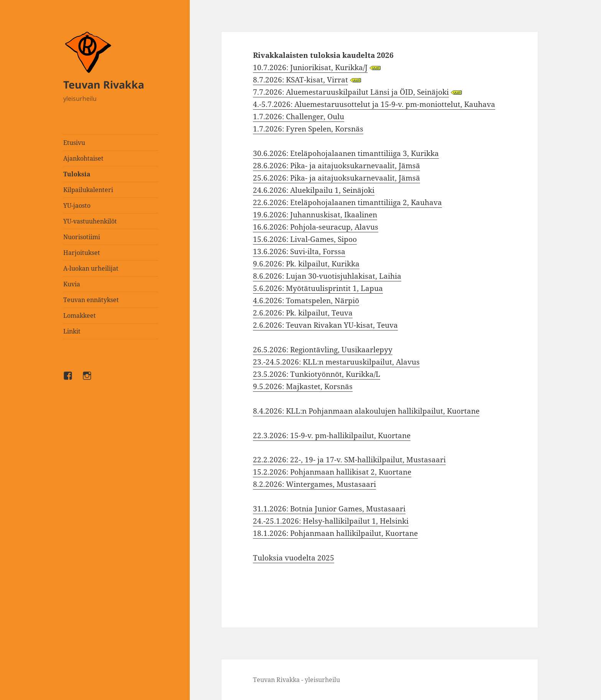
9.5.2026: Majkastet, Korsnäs (303, 386)
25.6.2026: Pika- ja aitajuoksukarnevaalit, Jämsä (337, 178)
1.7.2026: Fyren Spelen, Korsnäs (308, 129)
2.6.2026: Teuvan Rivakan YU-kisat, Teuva (325, 325)
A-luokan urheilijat (91, 268)
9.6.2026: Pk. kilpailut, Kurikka (306, 264)
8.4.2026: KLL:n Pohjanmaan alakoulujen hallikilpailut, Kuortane (366, 411)
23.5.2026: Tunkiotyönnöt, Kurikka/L (317, 374)
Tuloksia (77, 174)
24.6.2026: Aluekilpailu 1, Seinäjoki (314, 190)
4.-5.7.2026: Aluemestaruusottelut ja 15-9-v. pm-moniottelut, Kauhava (374, 104)
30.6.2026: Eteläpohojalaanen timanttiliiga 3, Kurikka (346, 153)
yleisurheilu (80, 99)
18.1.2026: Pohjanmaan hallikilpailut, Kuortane (335, 533)
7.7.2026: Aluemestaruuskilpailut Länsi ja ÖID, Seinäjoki (351, 92)
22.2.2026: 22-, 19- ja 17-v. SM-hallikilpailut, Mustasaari (349, 460)
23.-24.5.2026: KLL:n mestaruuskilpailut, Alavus (336, 362)
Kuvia (72, 284)
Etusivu (74, 143)
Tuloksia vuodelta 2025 (294, 558)
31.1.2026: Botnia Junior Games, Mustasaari (329, 509)
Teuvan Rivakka (104, 85)
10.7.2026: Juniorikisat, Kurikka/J (310, 67)
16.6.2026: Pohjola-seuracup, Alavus (316, 227)
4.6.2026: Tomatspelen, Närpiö (306, 301)
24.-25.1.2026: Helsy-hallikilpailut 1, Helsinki (331, 521)
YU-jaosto (77, 205)
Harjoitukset (82, 253)
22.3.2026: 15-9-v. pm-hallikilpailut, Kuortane (332, 435)
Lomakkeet (80, 315)
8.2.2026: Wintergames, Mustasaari (314, 484)
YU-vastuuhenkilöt (90, 221)
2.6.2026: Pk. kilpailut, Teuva (303, 313)
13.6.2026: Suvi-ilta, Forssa (299, 251)
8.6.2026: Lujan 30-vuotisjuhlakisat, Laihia (327, 276)
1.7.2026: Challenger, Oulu (299, 117)
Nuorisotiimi (82, 237)
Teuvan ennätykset (91, 300)
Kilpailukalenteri (88, 190)
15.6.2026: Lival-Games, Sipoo (305, 239)
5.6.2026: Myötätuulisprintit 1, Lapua (318, 288)
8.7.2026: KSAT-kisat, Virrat (300, 80)
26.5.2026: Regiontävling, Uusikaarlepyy (323, 350)
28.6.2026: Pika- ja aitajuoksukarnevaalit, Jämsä (337, 166)
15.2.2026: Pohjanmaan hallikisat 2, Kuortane (332, 472)
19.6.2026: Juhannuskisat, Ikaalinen (315, 215)
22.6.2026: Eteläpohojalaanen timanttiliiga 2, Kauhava (347, 202)
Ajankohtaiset (83, 158)
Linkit (72, 331)
